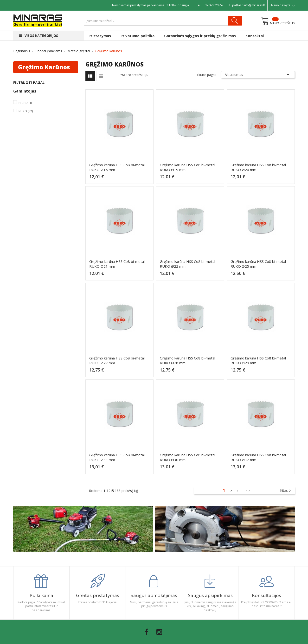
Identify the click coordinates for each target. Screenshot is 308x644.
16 (249, 491)
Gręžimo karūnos (44, 67)
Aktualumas (258, 75)
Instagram (159, 632)
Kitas (286, 491)
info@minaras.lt (254, 5)
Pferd (25, 103)
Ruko (26, 111)
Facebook (147, 632)
